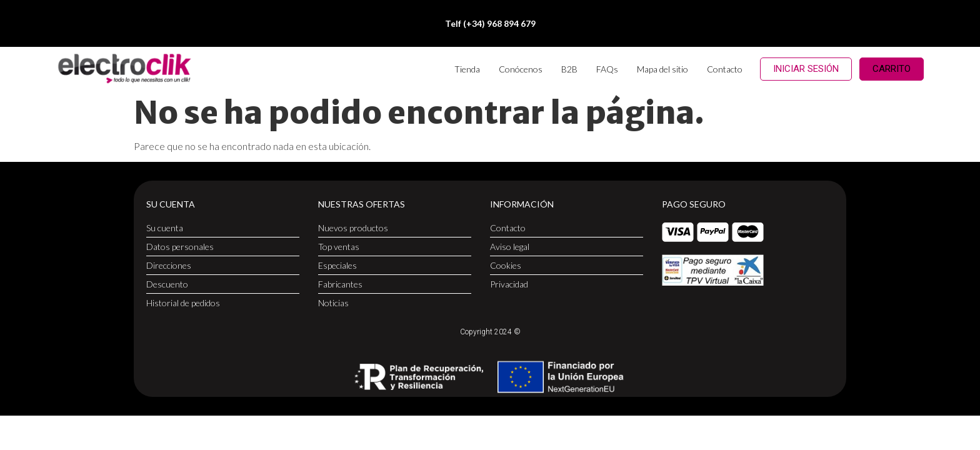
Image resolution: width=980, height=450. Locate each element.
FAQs (607, 69)
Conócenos (521, 69)
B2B (569, 69)
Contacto (725, 69)
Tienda (467, 69)
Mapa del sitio (662, 69)
